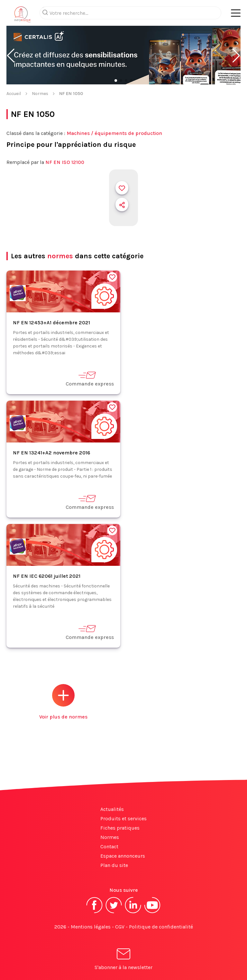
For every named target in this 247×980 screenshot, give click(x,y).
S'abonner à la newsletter (123, 960)
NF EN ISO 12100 (65, 162)
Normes (40, 94)
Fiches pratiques (120, 828)
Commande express (90, 379)
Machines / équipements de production (114, 133)
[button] (11, 56)
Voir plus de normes (63, 702)
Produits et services (123, 818)
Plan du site (114, 865)
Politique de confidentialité (161, 927)
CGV (120, 927)
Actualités (112, 809)
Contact (109, 847)
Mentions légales (91, 927)
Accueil (14, 94)
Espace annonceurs (123, 856)
